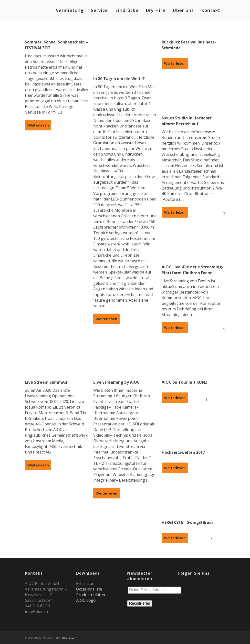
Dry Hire (156, 10)
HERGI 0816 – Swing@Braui (187, 522)
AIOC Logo (86, 600)
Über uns (183, 10)
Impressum (70, 638)
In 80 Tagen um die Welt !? (119, 79)
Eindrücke (127, 10)
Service (99, 10)
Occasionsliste (89, 589)
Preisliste (85, 583)
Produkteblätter (91, 595)
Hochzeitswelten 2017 (183, 452)
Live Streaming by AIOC (116, 382)
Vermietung (70, 10)
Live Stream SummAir (46, 382)
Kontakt (211, 10)
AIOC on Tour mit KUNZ (185, 382)
